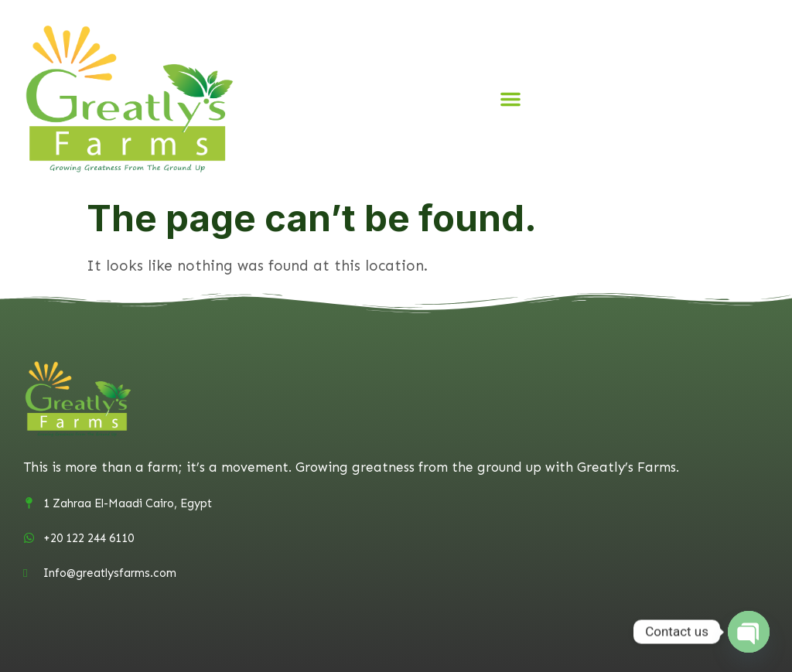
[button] (510, 99)
